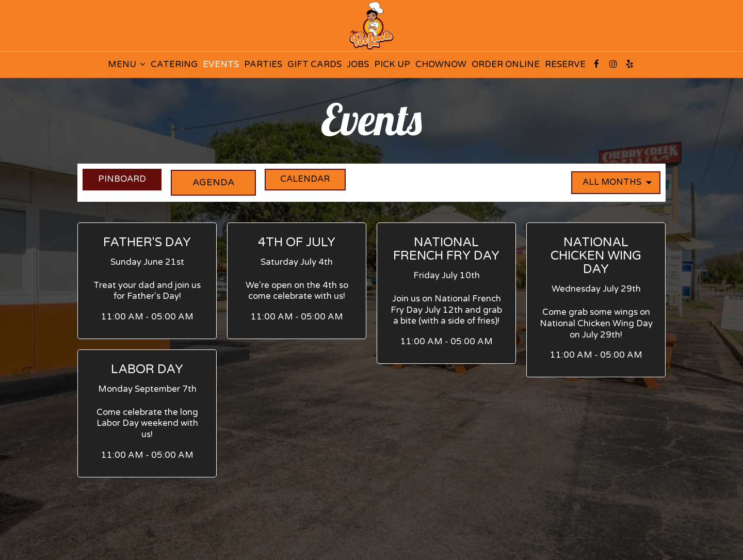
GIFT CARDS (314, 65)
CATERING (174, 65)
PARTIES (263, 65)
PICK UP (392, 65)
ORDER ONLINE (506, 65)
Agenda (221, 182)
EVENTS (221, 65)
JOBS (358, 65)
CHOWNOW (441, 65)
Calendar (322, 182)
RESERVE (565, 65)
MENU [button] (127, 65)
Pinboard (120, 182)
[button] (147, 281)
